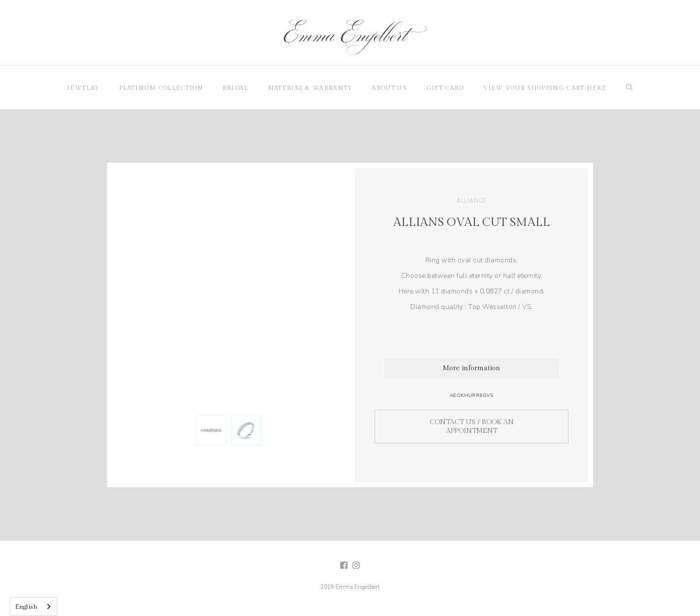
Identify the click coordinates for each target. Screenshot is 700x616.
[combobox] (34, 607)
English (26, 607)
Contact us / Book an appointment (472, 427)
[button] (83, 87)
